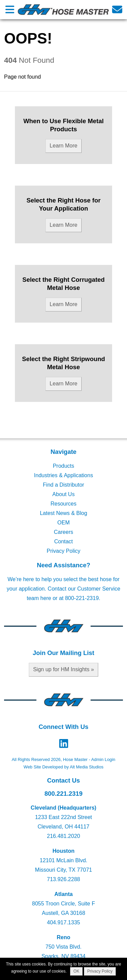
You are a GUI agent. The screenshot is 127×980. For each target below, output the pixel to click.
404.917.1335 (64, 922)
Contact (63, 541)
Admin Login (103, 759)
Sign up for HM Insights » (64, 669)
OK (76, 971)
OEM (63, 523)
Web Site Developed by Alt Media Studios (64, 767)
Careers (63, 532)
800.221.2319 (63, 794)
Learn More (64, 146)
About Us (64, 494)
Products (63, 466)
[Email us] (117, 10)
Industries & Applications (63, 475)
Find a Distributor (64, 485)
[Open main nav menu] (10, 10)
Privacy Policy (64, 551)
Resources (63, 504)
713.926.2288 (64, 879)
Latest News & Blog (64, 513)
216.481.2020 (64, 836)
